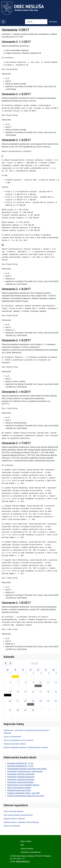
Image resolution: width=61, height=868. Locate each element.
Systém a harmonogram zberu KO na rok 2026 (26, 796)
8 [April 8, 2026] (26, 682)
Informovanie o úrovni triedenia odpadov (23, 785)
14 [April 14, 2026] (18, 692)
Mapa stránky (26, 841)
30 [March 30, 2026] (10, 673)
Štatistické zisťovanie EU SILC (19, 790)
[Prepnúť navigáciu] (3, 22)
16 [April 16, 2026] (33, 692)
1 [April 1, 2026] (26, 673)
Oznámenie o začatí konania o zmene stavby (25, 771)
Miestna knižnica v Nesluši (14, 819)
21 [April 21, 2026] (18, 701)
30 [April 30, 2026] (33, 710)
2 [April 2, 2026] (33, 673)
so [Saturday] (46, 670)
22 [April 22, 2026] (25, 701)
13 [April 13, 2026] (10, 692)
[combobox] (36, 22)
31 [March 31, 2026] (18, 673)
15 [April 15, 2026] (25, 692)
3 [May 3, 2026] (56, 710)
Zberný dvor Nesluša (12, 826)
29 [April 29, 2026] (25, 710)
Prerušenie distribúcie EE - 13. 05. (20, 766)
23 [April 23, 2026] (33, 701)
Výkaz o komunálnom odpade (19, 788)
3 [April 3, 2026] (41, 673)
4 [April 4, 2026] (49, 673)
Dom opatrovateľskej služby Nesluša (18, 815)
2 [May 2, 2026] (49, 710)
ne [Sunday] (53, 670)
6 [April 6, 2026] (10, 682)
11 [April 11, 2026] (48, 682)
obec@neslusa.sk (23, 861)
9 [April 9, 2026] (33, 682)
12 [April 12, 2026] (56, 682)
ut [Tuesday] (15, 670)
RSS (22, 845)
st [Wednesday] (23, 670)
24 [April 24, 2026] (40, 701)
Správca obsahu (27, 849)
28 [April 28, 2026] (18, 710)
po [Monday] (8, 670)
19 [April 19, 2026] (56, 692)
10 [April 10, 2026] (40, 682)
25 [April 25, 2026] (48, 701)
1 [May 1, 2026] (41, 710)
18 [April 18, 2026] (48, 692)
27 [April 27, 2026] (10, 710)
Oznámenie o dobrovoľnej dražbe (20, 782)
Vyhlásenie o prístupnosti (30, 852)
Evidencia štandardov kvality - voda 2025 (23, 793)
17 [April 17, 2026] (40, 692)
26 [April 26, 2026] (56, 701)
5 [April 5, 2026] (56, 673)
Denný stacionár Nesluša (14, 811)
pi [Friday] (38, 670)
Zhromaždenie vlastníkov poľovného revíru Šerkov (27, 769)
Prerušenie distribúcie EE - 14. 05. (20, 763)
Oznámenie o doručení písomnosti (21, 774)
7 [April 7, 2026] (18, 682)
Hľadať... (54, 22)
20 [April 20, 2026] (10, 701)
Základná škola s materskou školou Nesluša (21, 822)
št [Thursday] (31, 670)
